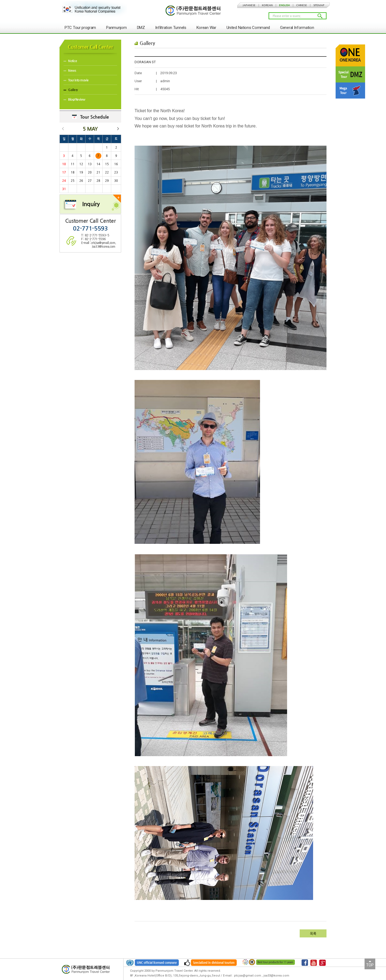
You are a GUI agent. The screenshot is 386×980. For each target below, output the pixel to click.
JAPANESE (249, 5)
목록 (313, 934)
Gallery (71, 90)
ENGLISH (284, 5)
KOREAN (267, 5)
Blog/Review (74, 99)
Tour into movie (76, 80)
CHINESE (302, 5)
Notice (70, 61)
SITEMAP (319, 5)
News (70, 70)
